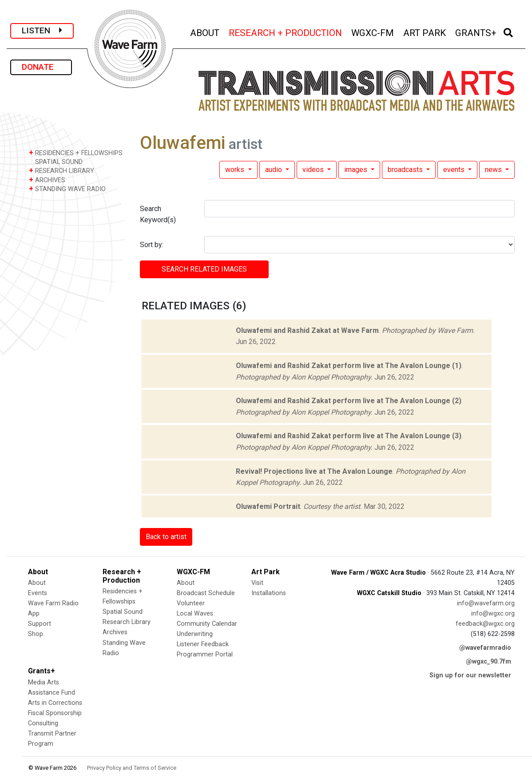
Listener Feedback (203, 644)
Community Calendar (207, 624)
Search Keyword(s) (158, 214)
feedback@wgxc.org (485, 624)
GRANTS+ (476, 32)
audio (274, 170)
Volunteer (191, 603)
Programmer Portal (205, 654)
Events (38, 593)
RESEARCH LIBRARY (62, 170)
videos (314, 170)
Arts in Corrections (55, 703)
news (494, 170)
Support (40, 624)
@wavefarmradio (485, 648)
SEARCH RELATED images (204, 269)
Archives (115, 632)
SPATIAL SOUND (56, 162)
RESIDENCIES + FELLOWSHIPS (76, 153)
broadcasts (406, 170)
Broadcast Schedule (206, 593)
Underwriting (195, 634)
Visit (257, 583)
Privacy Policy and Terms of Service (132, 768)
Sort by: (152, 245)
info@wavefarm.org (486, 603)
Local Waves (195, 614)
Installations (269, 593)
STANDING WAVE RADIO (67, 189)
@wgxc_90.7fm (488, 662)
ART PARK (425, 32)
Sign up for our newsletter (470, 675)
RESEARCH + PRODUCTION (286, 32)
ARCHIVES (47, 180)
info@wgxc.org (493, 614)
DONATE (41, 67)
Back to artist (166, 537)
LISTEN (42, 30)
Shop (36, 634)
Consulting (43, 723)
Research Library (127, 622)
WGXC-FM (373, 32)
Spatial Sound (123, 612)
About (37, 583)
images (357, 170)
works (236, 170)
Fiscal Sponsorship (55, 713)
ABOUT (205, 32)
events (455, 170)
